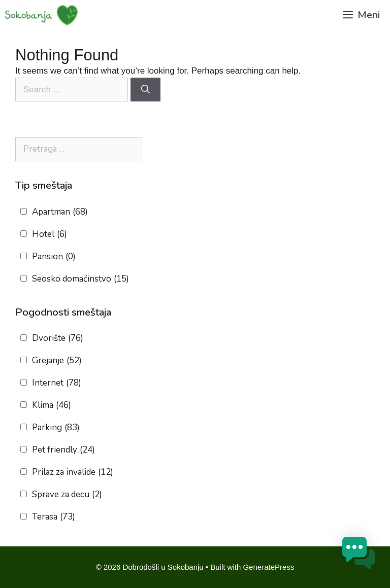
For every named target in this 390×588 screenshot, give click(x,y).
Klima (52, 405)
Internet (57, 383)
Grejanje (57, 361)
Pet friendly (63, 450)
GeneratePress (268, 567)
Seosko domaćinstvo (80, 279)
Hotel (50, 234)
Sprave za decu (67, 495)
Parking (56, 428)
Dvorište (58, 338)
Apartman (60, 212)
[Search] (145, 90)
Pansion (54, 257)
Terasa (54, 517)
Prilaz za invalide (73, 472)
